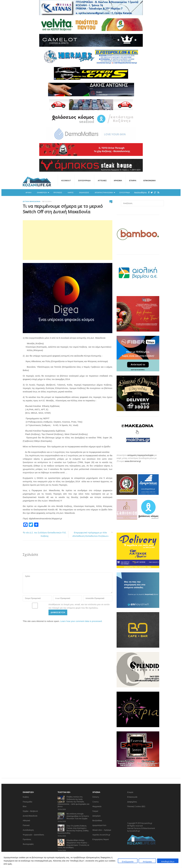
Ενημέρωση (42, 193)
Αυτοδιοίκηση (28, 830)
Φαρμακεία (97, 806)
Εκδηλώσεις (84, 193)
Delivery (96, 797)
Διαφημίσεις (132, 802)
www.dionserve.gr (133, 461)
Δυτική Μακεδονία (32, 201)
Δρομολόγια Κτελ (99, 825)
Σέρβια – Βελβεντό (30, 811)
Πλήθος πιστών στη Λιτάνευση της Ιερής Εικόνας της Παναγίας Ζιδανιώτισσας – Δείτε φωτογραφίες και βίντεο (73, 802)
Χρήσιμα (118, 180)
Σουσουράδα (84, 180)
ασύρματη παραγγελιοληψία (140, 455)
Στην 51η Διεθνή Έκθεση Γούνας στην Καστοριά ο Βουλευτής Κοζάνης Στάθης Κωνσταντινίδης (73, 829)
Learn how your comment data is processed (81, 621)
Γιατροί (95, 811)
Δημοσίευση (58, 612)
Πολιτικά (26, 825)
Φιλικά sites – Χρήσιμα (102, 830)
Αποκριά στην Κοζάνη (104, 193)
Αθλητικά (26, 820)
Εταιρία (133, 180)
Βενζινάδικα (97, 820)
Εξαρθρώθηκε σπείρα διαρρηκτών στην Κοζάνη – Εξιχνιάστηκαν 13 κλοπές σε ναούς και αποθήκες (73, 844)
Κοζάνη (26, 797)
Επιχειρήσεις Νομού (101, 839)
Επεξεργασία (128, 862)
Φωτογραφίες (28, 844)
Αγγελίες (102, 180)
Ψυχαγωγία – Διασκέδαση (33, 835)
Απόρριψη (147, 862)
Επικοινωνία (150, 180)
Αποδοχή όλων (168, 862)
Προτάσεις (58, 193)
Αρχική (28, 193)
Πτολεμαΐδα (27, 802)
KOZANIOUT (66, 180)
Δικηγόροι (96, 816)
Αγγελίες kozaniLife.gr (101, 835)
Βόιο (25, 806)
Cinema (95, 802)
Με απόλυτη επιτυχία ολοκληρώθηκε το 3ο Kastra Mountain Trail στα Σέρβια (78, 816)
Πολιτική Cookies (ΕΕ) (136, 806)
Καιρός (71, 193)
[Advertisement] (68, 240)
